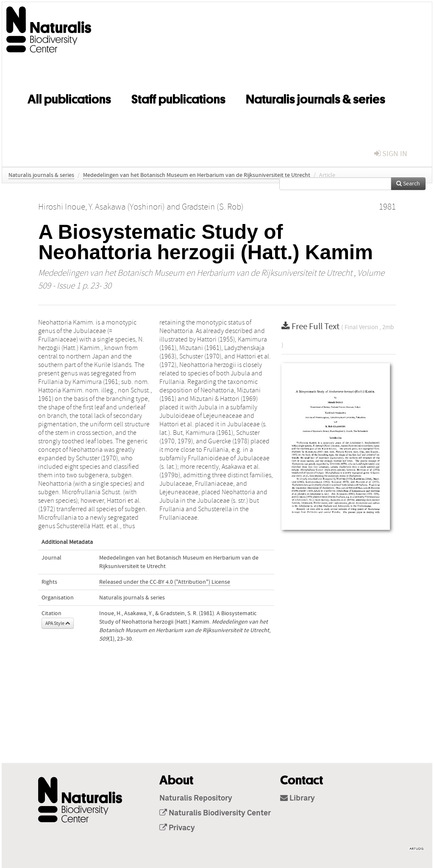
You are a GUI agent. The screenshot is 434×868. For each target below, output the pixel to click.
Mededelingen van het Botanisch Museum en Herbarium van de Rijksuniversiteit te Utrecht (197, 175)
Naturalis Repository (196, 798)
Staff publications (178, 98)
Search (408, 184)
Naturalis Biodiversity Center (215, 813)
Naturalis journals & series (316, 98)
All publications (69, 98)
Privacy (177, 828)
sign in (391, 154)
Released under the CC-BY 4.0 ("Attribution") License (165, 582)
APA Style (58, 623)
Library (298, 798)
